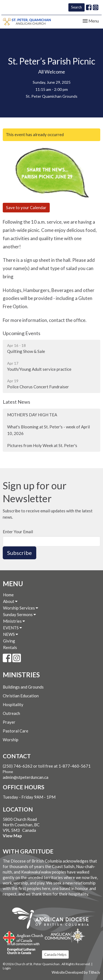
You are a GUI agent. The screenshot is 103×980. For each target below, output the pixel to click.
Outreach (11, 713)
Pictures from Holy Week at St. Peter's (42, 445)
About (10, 601)
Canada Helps (55, 954)
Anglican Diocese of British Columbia (53, 919)
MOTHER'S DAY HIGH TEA (32, 415)
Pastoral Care (16, 731)
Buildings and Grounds (23, 687)
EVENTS (12, 628)
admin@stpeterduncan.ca (26, 777)
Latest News (16, 402)
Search (76, 7)
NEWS (11, 634)
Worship (11, 740)
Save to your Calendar (26, 207)
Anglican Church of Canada (23, 937)
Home (8, 595)
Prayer (9, 722)
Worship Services (21, 608)
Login (7, 968)
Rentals (10, 647)
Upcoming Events (22, 333)
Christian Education (21, 696)
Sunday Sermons (20, 614)
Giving (9, 641)
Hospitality (13, 704)
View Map (12, 836)
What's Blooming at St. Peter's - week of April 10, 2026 (48, 430)
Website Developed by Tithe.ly (76, 972)
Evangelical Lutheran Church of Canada (21, 949)
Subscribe (20, 553)
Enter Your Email (18, 532)
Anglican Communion (65, 936)
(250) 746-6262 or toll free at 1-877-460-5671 (47, 766)
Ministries (14, 621)
